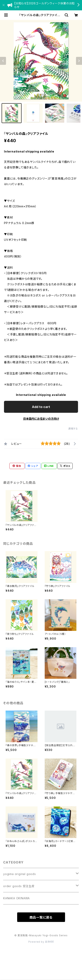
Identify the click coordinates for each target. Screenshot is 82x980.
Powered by (41, 942)
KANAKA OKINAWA (16, 898)
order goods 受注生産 (19, 886)
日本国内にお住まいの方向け (41, 419)
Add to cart (41, 407)
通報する (73, 429)
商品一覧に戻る (41, 917)
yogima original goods (20, 874)
